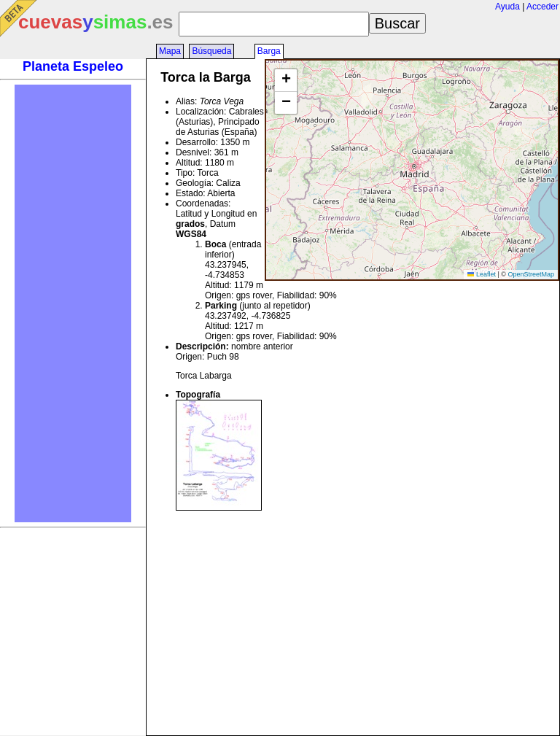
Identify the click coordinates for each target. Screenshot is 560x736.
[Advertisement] (73, 303)
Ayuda (507, 7)
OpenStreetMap (531, 274)
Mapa (170, 51)
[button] (286, 81)
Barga (269, 51)
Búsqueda (211, 51)
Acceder (542, 7)
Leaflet (482, 274)
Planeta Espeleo (73, 66)
